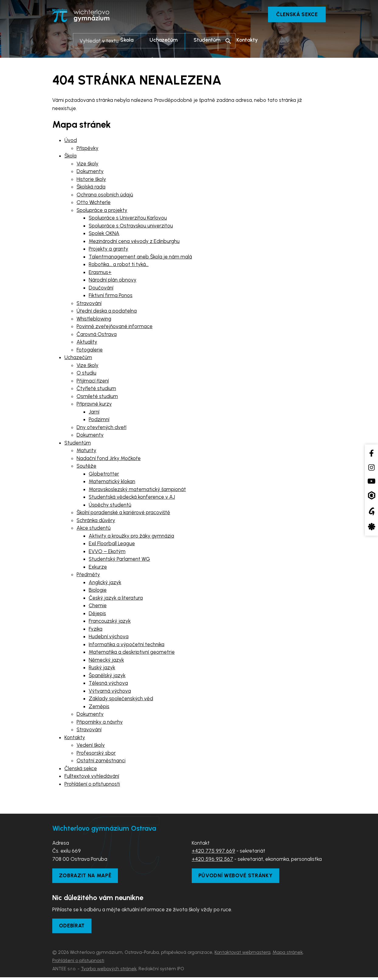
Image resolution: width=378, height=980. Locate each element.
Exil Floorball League (112, 544)
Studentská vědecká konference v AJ (132, 498)
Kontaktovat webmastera (242, 955)
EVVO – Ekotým (107, 552)
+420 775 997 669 (213, 852)
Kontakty (75, 738)
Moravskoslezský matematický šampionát (137, 490)
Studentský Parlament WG (119, 560)
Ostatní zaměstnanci (101, 761)
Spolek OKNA (104, 234)
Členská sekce (294, 15)
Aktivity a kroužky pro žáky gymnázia (131, 537)
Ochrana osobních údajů (105, 196)
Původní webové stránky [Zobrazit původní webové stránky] (239, 877)
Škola (70, 157)
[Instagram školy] (371, 467)
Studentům (78, 444)
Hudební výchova (109, 637)
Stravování (89, 304)
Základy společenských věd (121, 699)
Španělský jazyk (107, 676)
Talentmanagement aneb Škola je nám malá (140, 258)
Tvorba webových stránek (109, 971)
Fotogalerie (90, 351)
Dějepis (97, 614)
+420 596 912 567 (212, 860)
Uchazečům (78, 358)
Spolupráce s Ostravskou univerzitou (131, 227)
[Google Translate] (371, 511)
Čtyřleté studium (96, 389)
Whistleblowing (94, 320)
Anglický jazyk (105, 583)
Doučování (101, 289)
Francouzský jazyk (110, 622)
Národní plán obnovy (113, 281)
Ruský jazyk (102, 668)
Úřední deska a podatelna (107, 312)
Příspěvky (88, 149)
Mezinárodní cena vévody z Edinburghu (134, 242)
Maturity (86, 451)
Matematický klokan (112, 482)
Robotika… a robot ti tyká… (119, 265)
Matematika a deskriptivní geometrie (132, 653)
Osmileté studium (97, 397)
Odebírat (74, 928)
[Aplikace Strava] (371, 527)
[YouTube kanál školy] (371, 481)
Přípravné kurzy (94, 405)
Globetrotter (104, 475)
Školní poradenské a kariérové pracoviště (123, 513)
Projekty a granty (108, 250)
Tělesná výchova (108, 684)
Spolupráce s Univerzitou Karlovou (128, 219)
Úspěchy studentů (110, 506)
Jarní (94, 413)
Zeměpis (99, 707)
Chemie (98, 606)
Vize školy (88, 164)
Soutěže (86, 467)
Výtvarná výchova (110, 692)
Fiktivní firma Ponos (111, 296)
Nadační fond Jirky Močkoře (109, 459)
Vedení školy (91, 746)
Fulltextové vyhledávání (92, 777)
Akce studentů (94, 529)
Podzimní (99, 420)
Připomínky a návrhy (100, 723)
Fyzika (96, 630)
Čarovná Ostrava (97, 335)
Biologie (98, 591)
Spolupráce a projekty (102, 211)
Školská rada (91, 188)
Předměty (88, 575)
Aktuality (87, 343)
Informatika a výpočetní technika (127, 645)
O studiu (86, 374)
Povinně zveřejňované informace (115, 327)
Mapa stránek (288, 955)
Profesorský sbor (96, 754)
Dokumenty (90, 172)
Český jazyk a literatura (116, 599)
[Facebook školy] (371, 453)
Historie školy (91, 180)
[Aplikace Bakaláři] (371, 495)
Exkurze (98, 568)
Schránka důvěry (96, 521)
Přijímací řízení (93, 382)
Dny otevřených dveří (101, 428)
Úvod (71, 141)
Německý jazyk (106, 661)
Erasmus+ (100, 273)
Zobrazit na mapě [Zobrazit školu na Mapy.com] (88, 877)
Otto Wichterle (94, 203)
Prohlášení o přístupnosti (92, 785)
